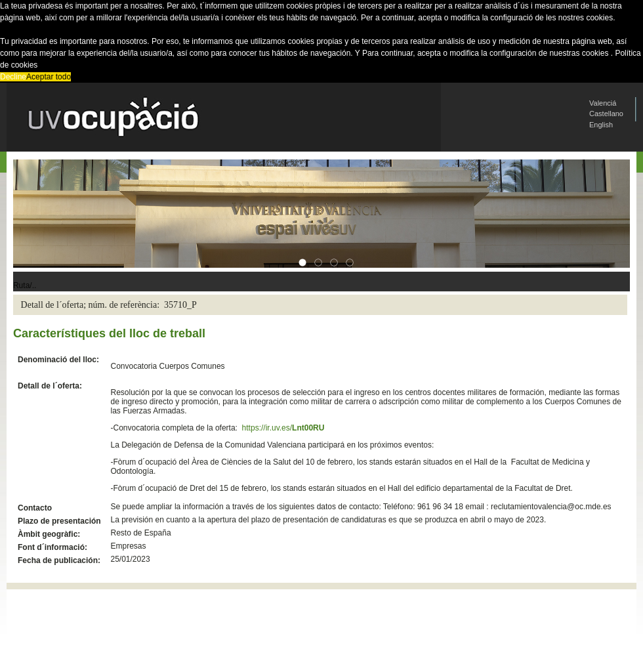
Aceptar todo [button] (49, 77)
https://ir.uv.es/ (283, 428)
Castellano (606, 114)
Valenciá (603, 103)
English (601, 125)
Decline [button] (13, 77)
